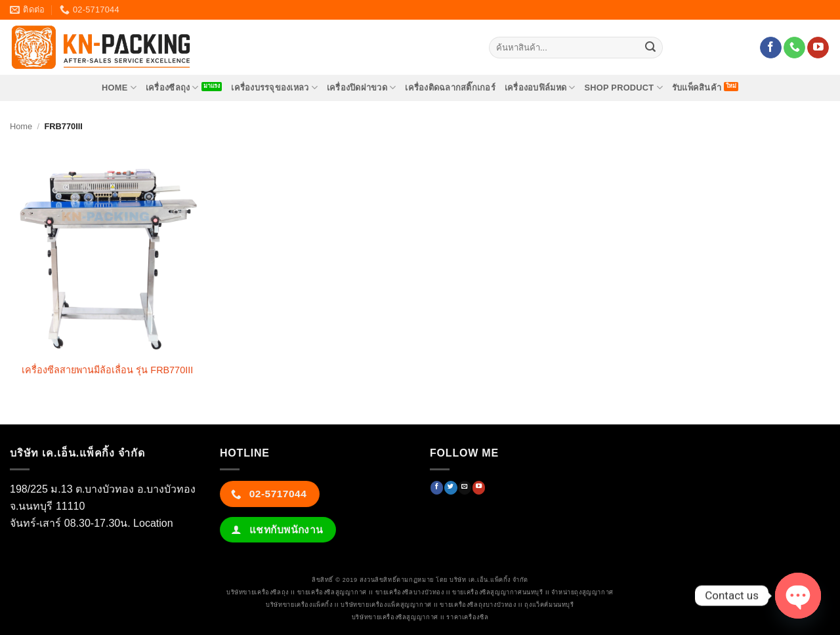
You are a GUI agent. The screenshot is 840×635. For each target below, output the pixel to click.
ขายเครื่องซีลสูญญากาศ (332, 592)
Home (21, 126)
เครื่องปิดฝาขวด (362, 88)
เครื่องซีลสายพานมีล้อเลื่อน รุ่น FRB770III (107, 370)
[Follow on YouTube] (818, 48)
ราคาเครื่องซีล (467, 617)
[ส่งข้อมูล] (650, 48)
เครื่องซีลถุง (172, 88)
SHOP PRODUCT (623, 88)
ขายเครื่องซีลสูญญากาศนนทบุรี (497, 592)
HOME (119, 88)
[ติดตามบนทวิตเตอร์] (451, 488)
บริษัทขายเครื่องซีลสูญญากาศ (395, 617)
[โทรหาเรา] (794, 48)
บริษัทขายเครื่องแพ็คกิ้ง (299, 605)
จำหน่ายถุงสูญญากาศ (582, 592)
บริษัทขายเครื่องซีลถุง (258, 592)
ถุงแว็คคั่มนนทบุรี (549, 605)
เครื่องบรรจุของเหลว (274, 88)
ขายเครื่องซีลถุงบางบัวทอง (478, 605)
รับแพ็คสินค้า (697, 88)
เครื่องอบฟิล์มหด (540, 88)
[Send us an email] (464, 488)
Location (153, 523)
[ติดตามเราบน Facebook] (771, 48)
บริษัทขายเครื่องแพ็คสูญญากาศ (386, 605)
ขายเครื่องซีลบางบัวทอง (410, 592)
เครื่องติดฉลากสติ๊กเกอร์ (450, 88)
